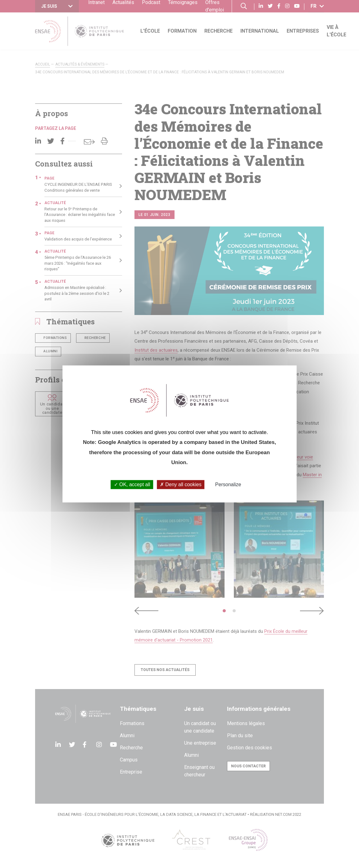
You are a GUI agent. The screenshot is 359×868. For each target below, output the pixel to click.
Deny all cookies (181, 485)
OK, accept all (132, 485)
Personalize (228, 485)
